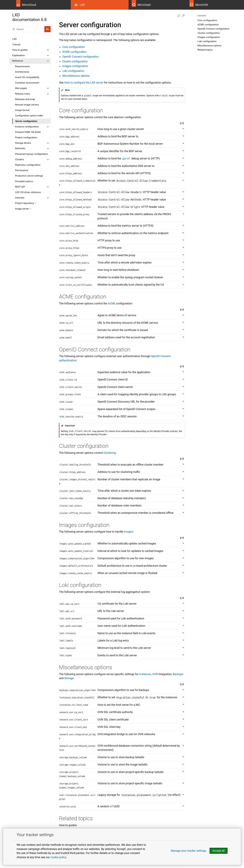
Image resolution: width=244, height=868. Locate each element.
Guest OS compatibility (27, 77)
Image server (22, 209)
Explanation (19, 55)
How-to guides (20, 50)
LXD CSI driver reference (28, 192)
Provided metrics (24, 181)
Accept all (219, 851)
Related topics (205, 50)
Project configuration (26, 138)
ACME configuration (208, 25)
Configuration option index (29, 116)
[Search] (27, 29)
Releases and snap (25, 99)
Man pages (21, 88)
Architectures (22, 72)
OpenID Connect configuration (213, 29)
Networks (20, 148)
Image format (22, 110)
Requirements (22, 66)
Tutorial (16, 44)
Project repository (25, 203)
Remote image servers (27, 105)
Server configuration (26, 121)
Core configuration (207, 20)
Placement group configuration (32, 154)
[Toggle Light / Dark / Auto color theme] (183, 16)
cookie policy (58, 857)
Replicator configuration (28, 165)
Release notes (23, 94)
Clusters (20, 159)
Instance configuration (27, 127)
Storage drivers (23, 143)
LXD (14, 39)
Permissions (22, 170)
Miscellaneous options (209, 46)
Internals (20, 198)
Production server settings (29, 176)
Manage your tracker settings (189, 851)
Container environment (27, 83)
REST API (20, 187)
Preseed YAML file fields (28, 132)
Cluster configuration (209, 33)
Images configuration (209, 37)
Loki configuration (207, 41)
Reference (18, 61)
